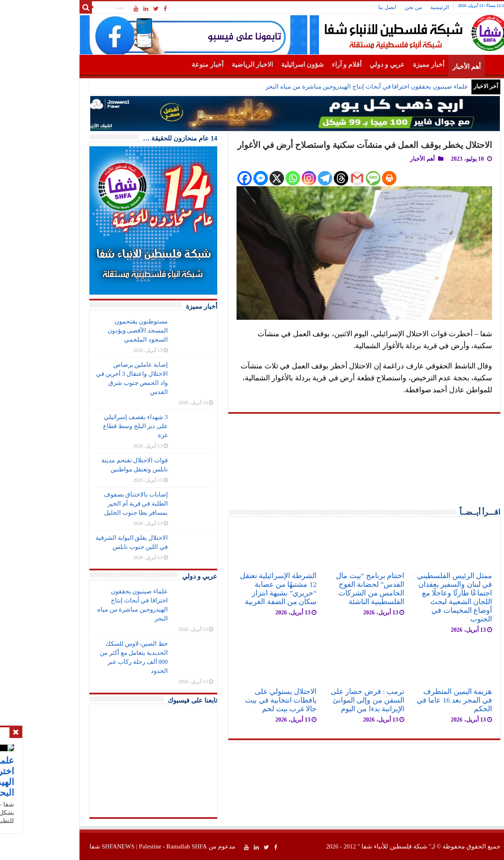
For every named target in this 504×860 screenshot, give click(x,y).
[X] (234, 178)
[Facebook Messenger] (218, 178)
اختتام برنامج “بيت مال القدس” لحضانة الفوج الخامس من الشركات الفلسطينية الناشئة (327, 589)
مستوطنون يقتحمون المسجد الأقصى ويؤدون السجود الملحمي (95, 330)
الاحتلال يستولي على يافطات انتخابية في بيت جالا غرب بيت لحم (238, 700)
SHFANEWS (75, 846)
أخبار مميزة (386, 64)
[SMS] (330, 178)
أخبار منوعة (165, 64)
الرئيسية (397, 7)
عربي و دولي (344, 64)
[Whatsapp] (250, 178)
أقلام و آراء (304, 64)
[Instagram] (266, 178)
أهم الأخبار (424, 67)
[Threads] (298, 178)
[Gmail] (314, 178)
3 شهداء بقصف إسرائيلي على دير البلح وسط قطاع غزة (93, 426)
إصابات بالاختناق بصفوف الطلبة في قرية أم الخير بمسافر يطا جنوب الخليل (93, 504)
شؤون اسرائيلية (259, 64)
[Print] (346, 178)
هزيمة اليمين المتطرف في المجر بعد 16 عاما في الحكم (411, 700)
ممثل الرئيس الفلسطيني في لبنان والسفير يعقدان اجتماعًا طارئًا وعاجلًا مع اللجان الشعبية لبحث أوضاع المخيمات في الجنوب (412, 597)
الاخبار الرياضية (209, 64)
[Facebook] (202, 178)
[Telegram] (282, 178)
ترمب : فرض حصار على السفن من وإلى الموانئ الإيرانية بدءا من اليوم (325, 700)
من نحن (370, 7)
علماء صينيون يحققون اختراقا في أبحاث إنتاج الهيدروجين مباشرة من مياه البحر (324, 87)
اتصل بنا (345, 7)
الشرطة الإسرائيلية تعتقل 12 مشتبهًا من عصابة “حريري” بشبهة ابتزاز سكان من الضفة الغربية (236, 589)
